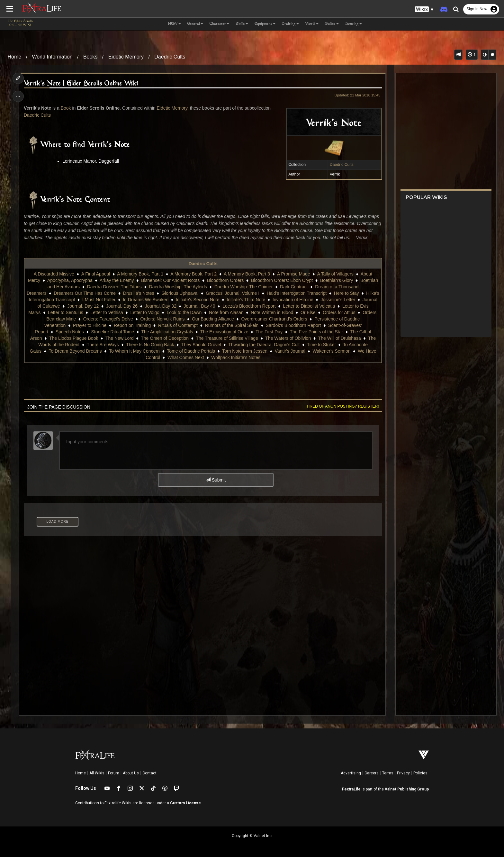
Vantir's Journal (290, 351)
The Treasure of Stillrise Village (227, 338)
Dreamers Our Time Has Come (85, 293)
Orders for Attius (339, 312)
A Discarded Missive (54, 274)
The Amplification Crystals (167, 332)
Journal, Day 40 (199, 306)
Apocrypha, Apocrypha (70, 280)
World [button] (312, 24)
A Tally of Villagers (335, 274)
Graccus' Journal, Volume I (233, 293)
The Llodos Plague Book (74, 338)
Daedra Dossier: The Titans (114, 287)
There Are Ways (103, 345)
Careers (372, 773)
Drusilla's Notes (139, 293)
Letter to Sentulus (66, 312)
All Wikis (97, 773)
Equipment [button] (265, 24)
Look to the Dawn (184, 312)
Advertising (351, 773)
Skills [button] (242, 24)
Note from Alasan (226, 312)
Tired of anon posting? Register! (342, 406)
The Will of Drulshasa (340, 338)
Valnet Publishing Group (407, 789)
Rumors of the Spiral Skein (232, 325)
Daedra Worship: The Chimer (244, 287)
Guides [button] (332, 24)
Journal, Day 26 (122, 306)
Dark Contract (294, 287)
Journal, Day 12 (83, 306)
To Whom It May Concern (134, 351)
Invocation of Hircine (293, 300)
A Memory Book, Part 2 (194, 274)
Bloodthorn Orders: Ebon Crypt (282, 280)
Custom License (185, 803)
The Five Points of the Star (316, 332)
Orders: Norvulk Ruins (163, 319)
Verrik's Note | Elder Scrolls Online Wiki (81, 84)
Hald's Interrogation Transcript (297, 293)
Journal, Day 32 (161, 306)
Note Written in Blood (272, 312)
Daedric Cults (170, 57)
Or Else (308, 312)
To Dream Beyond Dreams (75, 351)
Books (90, 57)
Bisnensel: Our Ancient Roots (170, 280)
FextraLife (351, 789)
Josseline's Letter (338, 300)
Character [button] (219, 24)
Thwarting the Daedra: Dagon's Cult (264, 345)
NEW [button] (174, 24)
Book (66, 108)
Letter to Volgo (145, 312)
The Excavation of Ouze (224, 332)
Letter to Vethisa (107, 312)
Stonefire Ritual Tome (113, 332)
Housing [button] (354, 24)
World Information (52, 57)
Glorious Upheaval (180, 293)
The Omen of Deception (165, 338)
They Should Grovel (201, 345)
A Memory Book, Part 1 (140, 274)
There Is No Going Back (150, 345)
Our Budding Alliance (213, 319)
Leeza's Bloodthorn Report (249, 306)
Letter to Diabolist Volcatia (309, 306)
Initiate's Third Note (246, 300)
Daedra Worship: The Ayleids (178, 287)
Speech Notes (70, 332)
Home (15, 57)
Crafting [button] (290, 24)
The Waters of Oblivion (288, 338)
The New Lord (120, 338)
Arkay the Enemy (117, 280)
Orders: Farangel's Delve (108, 319)
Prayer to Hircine (90, 325)
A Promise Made (294, 274)
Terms (388, 773)
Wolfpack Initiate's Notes (236, 357)
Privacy (403, 773)
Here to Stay (346, 293)
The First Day (269, 332)
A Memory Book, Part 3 (247, 274)
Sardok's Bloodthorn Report (293, 325)
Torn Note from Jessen (245, 351)
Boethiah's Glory (337, 280)
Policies (420, 773)
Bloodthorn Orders (225, 280)
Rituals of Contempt (178, 325)
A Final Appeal (96, 274)
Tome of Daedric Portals (191, 351)
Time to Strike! (321, 345)
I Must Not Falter (99, 300)
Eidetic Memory (126, 57)
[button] (424, 9)
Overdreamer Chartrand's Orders (274, 319)
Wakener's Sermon (331, 351)
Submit (216, 480)
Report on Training (132, 325)
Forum (114, 773)
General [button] (195, 24)
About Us (131, 773)
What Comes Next (186, 357)
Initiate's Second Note (198, 300)
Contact (149, 773)
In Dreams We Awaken (146, 300)
